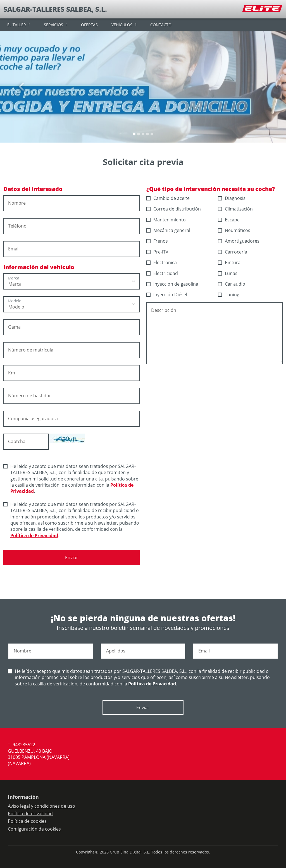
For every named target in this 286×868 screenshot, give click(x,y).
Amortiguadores (239, 241)
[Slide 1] (139, 134)
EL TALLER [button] (17, 25)
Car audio (232, 284)
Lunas (228, 273)
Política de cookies (27, 821)
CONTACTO (161, 25)
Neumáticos (234, 230)
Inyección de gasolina (172, 284)
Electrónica (162, 262)
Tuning (229, 295)
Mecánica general (168, 230)
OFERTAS (89, 25)
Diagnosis (232, 198)
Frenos (157, 241)
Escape (229, 220)
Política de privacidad (30, 814)
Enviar (72, 558)
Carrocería (233, 252)
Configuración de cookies (34, 829)
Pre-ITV (158, 252)
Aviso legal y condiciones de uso (41, 806)
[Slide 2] (143, 134)
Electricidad (162, 273)
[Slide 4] (152, 134)
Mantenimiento (166, 220)
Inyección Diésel (167, 295)
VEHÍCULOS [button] (122, 25)
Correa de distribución (174, 209)
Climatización (235, 209)
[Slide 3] (147, 134)
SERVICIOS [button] (53, 25)
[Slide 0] (134, 134)
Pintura (229, 262)
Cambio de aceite (168, 198)
